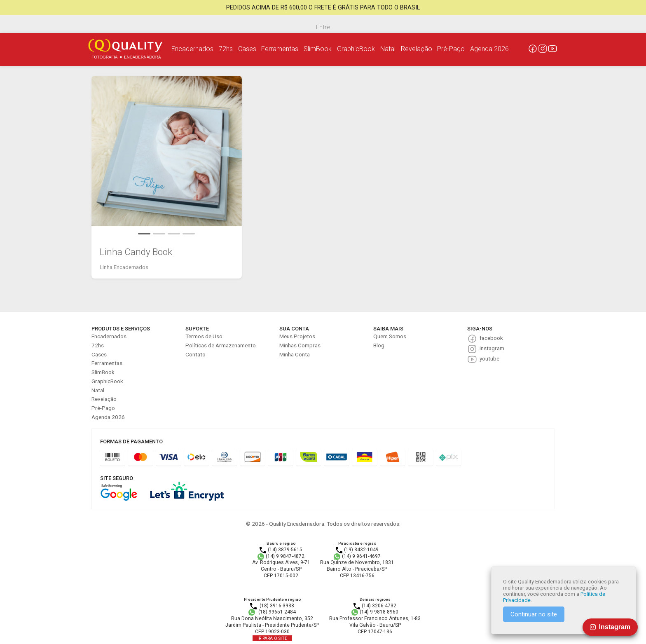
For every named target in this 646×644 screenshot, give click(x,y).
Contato (195, 354)
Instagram (610, 627)
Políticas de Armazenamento (221, 345)
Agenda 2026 (489, 49)
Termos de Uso (204, 336)
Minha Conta (295, 354)
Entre (323, 27)
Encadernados (192, 49)
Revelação (417, 49)
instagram (492, 348)
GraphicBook (356, 49)
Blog (379, 345)
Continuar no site (534, 614)
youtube (489, 358)
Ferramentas (280, 49)
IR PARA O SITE (272, 638)
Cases (247, 49)
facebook (491, 338)
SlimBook (318, 49)
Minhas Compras (300, 345)
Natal (388, 49)
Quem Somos (390, 336)
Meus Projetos (297, 336)
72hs (226, 49)
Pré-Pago (451, 49)
